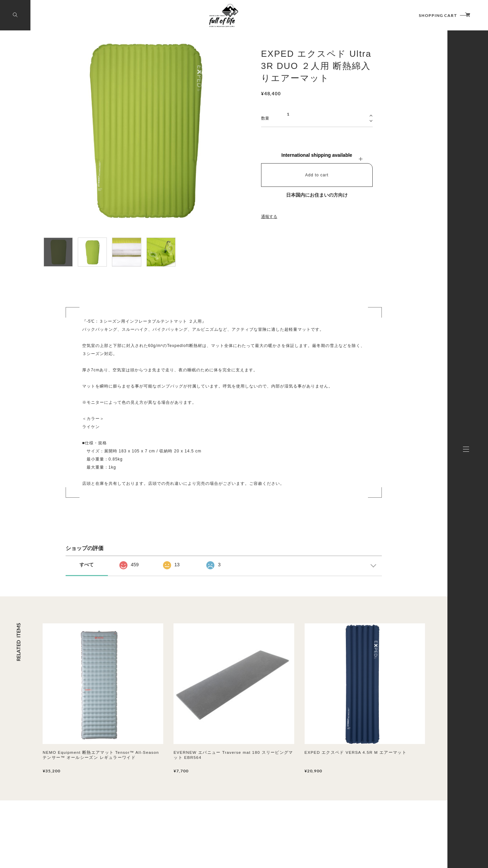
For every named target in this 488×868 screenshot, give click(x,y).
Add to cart (317, 175)
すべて (87, 565)
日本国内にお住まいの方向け (317, 195)
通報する (269, 217)
